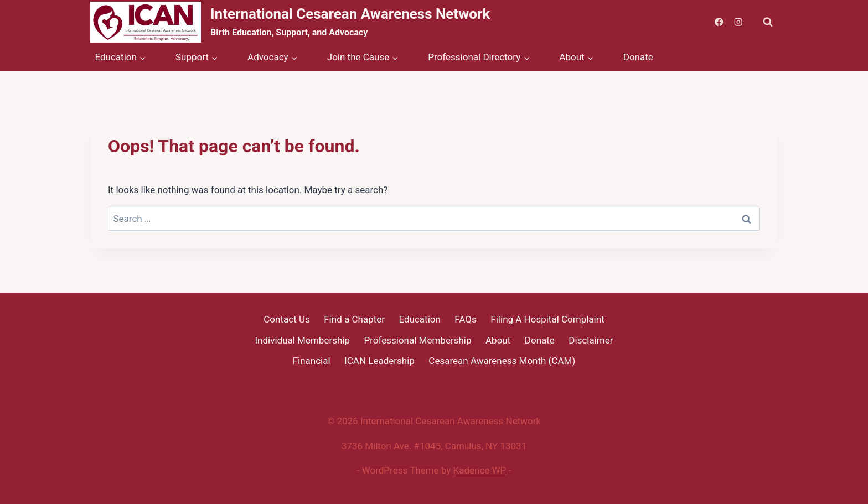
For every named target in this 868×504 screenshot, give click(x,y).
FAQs (465, 319)
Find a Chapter (354, 319)
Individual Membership (302, 340)
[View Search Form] (768, 22)
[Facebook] (719, 22)
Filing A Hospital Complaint (547, 319)
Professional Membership (418, 340)
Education (419, 319)
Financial (312, 361)
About (498, 340)
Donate (638, 57)
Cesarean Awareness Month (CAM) (502, 361)
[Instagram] (738, 22)
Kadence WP (480, 470)
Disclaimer (591, 340)
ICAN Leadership (379, 361)
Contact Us (286, 319)
